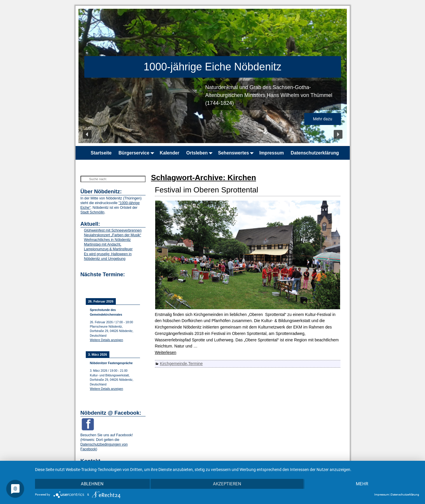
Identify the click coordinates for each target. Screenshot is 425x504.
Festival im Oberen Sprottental (207, 190)
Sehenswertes (237, 153)
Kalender (170, 153)
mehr (362, 484)
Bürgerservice (137, 153)
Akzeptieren (227, 484)
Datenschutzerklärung (315, 153)
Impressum (272, 153)
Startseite (101, 153)
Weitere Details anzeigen (106, 340)
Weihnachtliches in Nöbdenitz (107, 240)
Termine (195, 364)
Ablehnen (92, 484)
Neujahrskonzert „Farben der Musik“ (113, 235)
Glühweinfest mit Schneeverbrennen (113, 230)
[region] (213, 76)
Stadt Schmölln (92, 212)
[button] (87, 134)
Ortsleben (201, 153)
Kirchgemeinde (173, 364)
